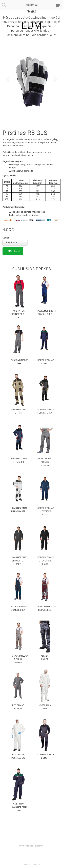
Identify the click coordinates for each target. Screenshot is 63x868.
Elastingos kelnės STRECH (45, 462)
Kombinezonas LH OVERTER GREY (19, 561)
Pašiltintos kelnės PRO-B (18, 314)
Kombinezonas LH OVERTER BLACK (46, 561)
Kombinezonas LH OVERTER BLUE (46, 512)
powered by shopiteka (31, 864)
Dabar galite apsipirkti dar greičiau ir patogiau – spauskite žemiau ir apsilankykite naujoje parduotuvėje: (32, 31)
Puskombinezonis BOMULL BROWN (21, 659)
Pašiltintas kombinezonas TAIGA (19, 807)
